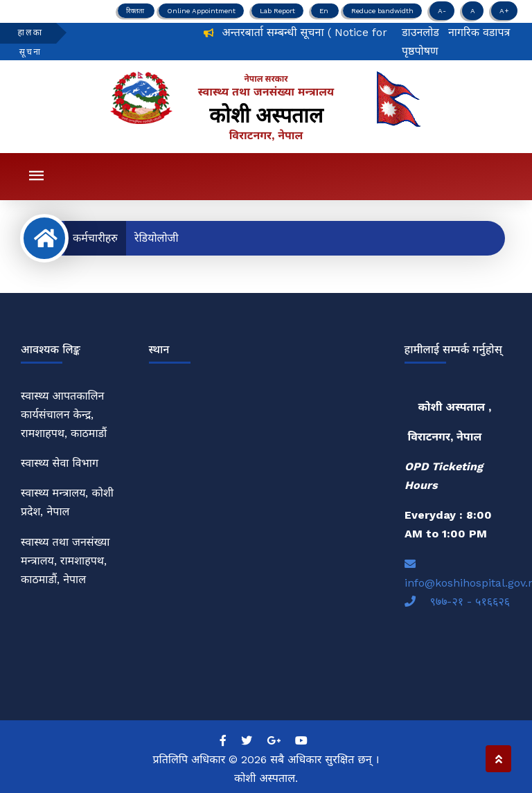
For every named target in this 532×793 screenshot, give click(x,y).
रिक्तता (136, 11)
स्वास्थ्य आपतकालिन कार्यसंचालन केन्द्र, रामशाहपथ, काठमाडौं (64, 415)
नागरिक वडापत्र (479, 32)
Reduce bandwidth (382, 11)
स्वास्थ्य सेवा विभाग (60, 463)
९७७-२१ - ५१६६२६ (458, 602)
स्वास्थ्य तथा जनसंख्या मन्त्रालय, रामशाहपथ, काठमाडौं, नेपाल (65, 561)
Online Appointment (201, 11)
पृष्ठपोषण (420, 51)
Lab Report (277, 11)
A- (442, 11)
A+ (504, 11)
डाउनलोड (420, 32)
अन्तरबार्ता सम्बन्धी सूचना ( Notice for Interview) (339, 32)
